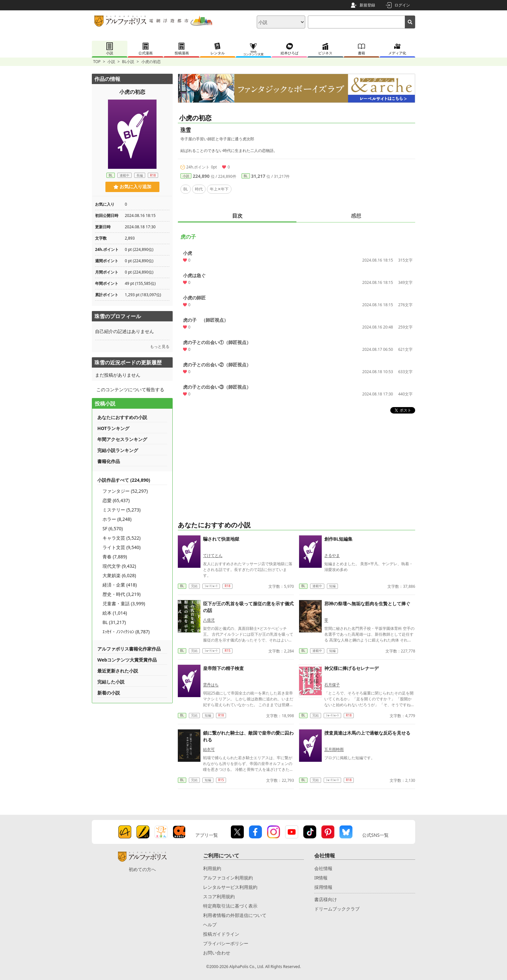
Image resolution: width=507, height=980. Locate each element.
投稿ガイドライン (221, 934)
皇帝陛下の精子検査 (223, 668)
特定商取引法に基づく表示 (230, 906)
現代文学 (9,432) (119, 566)
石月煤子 (332, 685)
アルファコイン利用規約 (228, 878)
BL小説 (128, 62)
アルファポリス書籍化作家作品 (129, 649)
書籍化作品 (109, 461)
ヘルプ (210, 925)
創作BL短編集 (338, 539)
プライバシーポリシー (226, 943)
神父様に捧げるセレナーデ (351, 668)
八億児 (209, 620)
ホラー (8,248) (117, 519)
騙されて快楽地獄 (221, 539)
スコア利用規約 (219, 896)
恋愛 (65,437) (116, 500)
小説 (111, 62)
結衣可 (209, 749)
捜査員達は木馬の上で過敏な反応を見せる (367, 733)
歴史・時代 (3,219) (122, 594)
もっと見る (160, 346)
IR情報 (321, 878)
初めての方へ (142, 869)
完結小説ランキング (118, 450)
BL (246, 176)
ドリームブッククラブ (337, 909)
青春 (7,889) (115, 557)
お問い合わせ (217, 953)
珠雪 (186, 130)
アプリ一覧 (207, 835)
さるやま (332, 555)
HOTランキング (113, 428)
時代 (199, 189)
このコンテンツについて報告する (130, 389)
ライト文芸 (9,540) (122, 547)
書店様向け (326, 899)
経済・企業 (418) (120, 585)
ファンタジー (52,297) (125, 491)
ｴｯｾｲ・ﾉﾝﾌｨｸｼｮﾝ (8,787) (126, 632)
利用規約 (212, 868)
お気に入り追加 (132, 187)
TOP (97, 62)
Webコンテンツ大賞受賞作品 (127, 660)
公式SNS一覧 (375, 835)
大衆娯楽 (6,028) (119, 575)
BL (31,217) (114, 622)
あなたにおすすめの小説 (122, 417)
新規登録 (367, 5)
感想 (356, 216)
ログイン (402, 5)
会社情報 (323, 868)
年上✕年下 (219, 189)
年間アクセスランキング (122, 439)
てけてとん (213, 555)
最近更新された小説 (118, 671)
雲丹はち (211, 685)
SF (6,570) (113, 528)
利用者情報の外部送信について (235, 915)
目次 (237, 216)
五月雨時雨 (334, 749)
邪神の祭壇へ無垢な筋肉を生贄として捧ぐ (367, 603)
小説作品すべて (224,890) (124, 480)
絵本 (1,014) (115, 613)
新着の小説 (109, 693)
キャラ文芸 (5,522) (122, 538)
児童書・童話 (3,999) (124, 603)
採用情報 (323, 887)
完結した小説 (111, 682)
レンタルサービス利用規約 (230, 887)
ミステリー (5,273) (122, 510)
